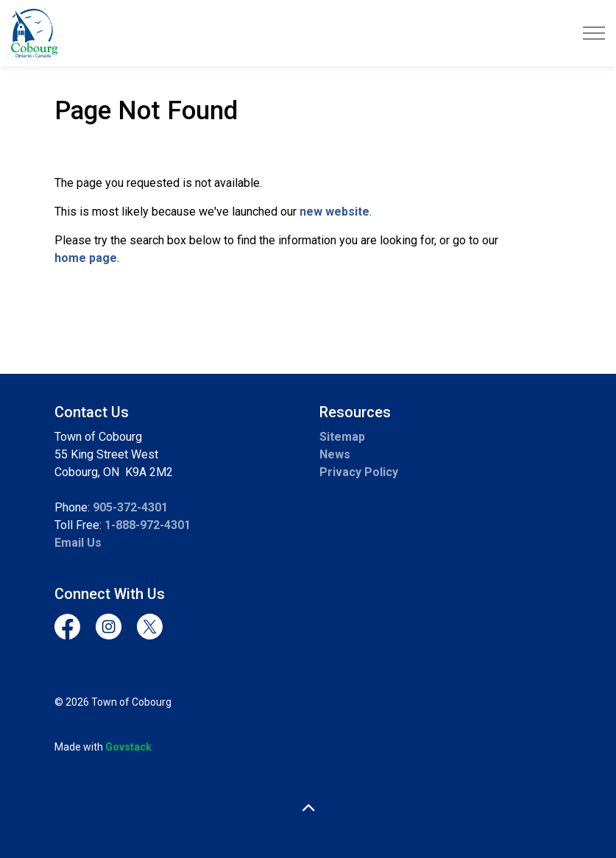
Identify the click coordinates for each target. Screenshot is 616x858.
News (335, 454)
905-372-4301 (130, 507)
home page (86, 258)
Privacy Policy (359, 472)
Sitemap (342, 437)
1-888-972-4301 (148, 525)
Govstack (128, 747)
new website (334, 212)
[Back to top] (308, 808)
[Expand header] (594, 33)
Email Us (78, 543)
